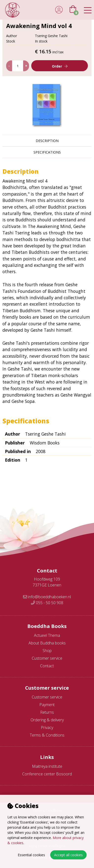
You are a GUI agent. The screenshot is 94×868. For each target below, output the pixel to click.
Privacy (47, 727)
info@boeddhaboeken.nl (47, 597)
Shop (47, 651)
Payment (47, 705)
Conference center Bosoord (47, 774)
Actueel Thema (47, 635)
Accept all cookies (68, 855)
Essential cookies (31, 855)
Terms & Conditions (47, 735)
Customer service (47, 658)
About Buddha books (47, 643)
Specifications (47, 152)
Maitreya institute (47, 766)
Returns (47, 712)
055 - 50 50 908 (47, 603)
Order (57, 66)
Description (47, 141)
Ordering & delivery (47, 720)
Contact (47, 666)
